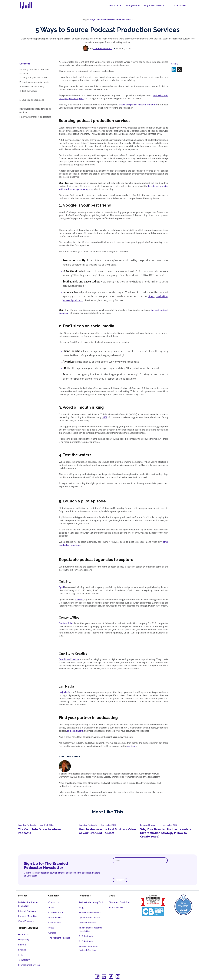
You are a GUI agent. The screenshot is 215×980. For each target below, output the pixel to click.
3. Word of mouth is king (32, 86)
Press (51, 928)
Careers (52, 933)
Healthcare (24, 934)
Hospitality (24, 939)
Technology (24, 960)
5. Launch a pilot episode (32, 100)
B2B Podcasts (86, 936)
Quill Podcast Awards (90, 917)
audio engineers (75, 731)
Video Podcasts (26, 921)
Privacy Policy (116, 907)
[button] (114, 6)
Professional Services (29, 965)
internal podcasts (73, 300)
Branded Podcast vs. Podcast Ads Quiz (89, 948)
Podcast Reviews (87, 923)
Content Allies (66, 623)
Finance (22, 950)
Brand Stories (55, 917)
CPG (20, 955)
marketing (162, 296)
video (151, 296)
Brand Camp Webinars (90, 912)
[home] (28, 6)
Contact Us (180, 6)
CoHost (79, 599)
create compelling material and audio (138, 104)
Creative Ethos (56, 912)
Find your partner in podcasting (36, 117)
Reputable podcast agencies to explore (35, 110)
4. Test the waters (28, 91)
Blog (81, 907)
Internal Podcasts (27, 911)
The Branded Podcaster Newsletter (91, 929)
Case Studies (55, 923)
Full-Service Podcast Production (28, 904)
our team (132, 746)
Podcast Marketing (28, 916)
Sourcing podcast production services (34, 71)
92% (105, 417)
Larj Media (64, 692)
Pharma (22, 945)
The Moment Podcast (59, 938)
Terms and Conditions (120, 902)
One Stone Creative (69, 659)
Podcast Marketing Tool (91, 902)
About (51, 907)
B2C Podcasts (86, 941)
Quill (61, 587)
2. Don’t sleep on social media (34, 82)
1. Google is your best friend (34, 77)
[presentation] (135, 871)
